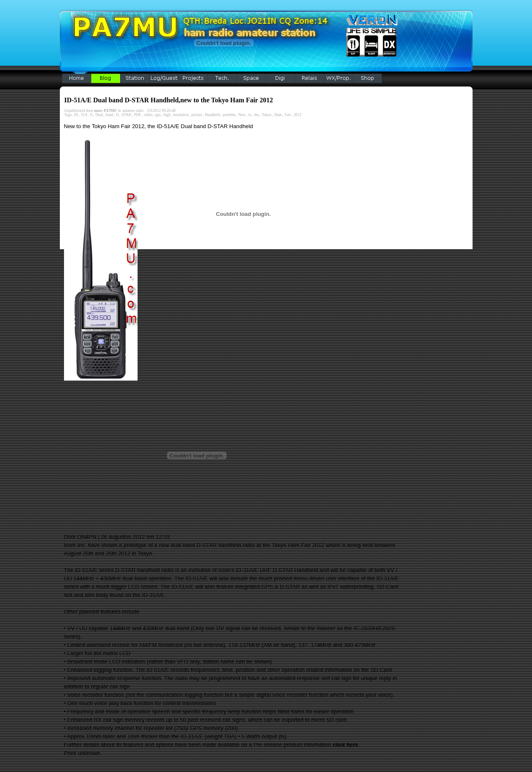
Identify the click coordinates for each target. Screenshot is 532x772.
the (256, 115)
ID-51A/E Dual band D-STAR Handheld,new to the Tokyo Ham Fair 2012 (169, 100)
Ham (278, 115)
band (109, 115)
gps (158, 115)
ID (76, 115)
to (250, 115)
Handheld (212, 115)
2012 (297, 115)
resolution (181, 115)
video (148, 115)
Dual (99, 115)
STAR (127, 115)
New (242, 115)
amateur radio (133, 111)
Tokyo (267, 115)
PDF (137, 115)
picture (197, 115)
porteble (229, 115)
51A (84, 115)
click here (345, 745)
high (167, 115)
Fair (288, 115)
